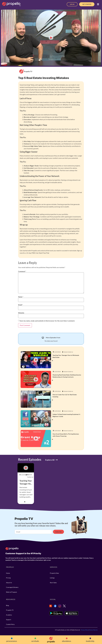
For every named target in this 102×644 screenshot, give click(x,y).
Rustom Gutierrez (68, 352)
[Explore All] (57, 460)
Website (21, 313)
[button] (98, 4)
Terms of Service (93, 630)
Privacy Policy (85, 630)
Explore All (50, 460)
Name (21, 297)
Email (20, 305)
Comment (22, 271)
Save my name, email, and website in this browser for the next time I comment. (47, 321)
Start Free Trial (44, 253)
